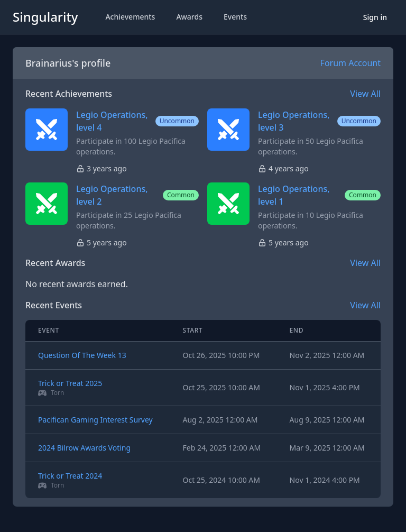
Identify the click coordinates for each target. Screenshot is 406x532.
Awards (189, 17)
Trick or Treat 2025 (70, 383)
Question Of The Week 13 (82, 355)
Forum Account (350, 63)
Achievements (130, 17)
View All (365, 94)
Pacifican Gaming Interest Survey (95, 420)
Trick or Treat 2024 (70, 476)
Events (235, 17)
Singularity (45, 17)
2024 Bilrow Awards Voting (84, 448)
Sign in (375, 17)
